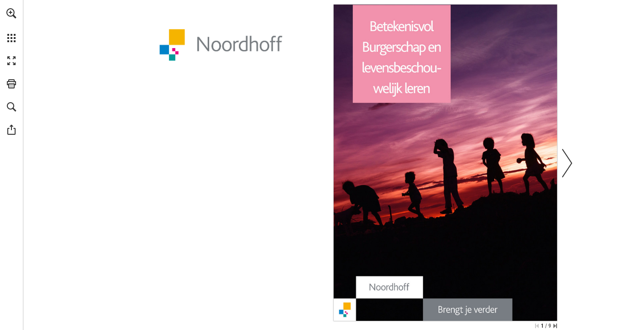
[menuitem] (11, 25)
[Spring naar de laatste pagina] (555, 326)
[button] (11, 13)
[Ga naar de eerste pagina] (537, 326)
